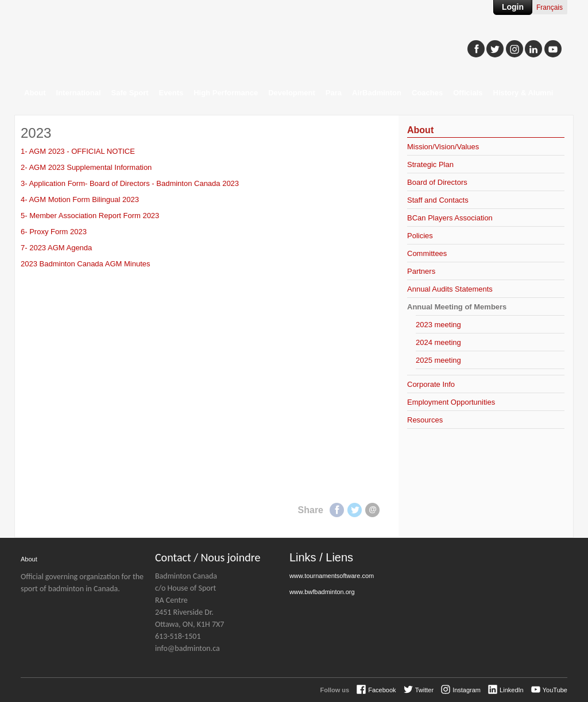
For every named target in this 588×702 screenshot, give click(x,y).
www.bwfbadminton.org (322, 592)
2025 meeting (438, 360)
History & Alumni (523, 93)
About (35, 93)
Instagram (467, 690)
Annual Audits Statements (450, 289)
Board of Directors (437, 182)
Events (171, 93)
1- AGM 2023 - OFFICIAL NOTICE (78, 151)
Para (334, 93)
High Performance (226, 93)
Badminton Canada (130, 44)
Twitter (355, 510)
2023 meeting (438, 325)
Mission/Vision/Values (443, 147)
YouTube (555, 690)
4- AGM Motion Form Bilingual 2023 (80, 199)
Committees (427, 253)
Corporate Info (431, 384)
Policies (420, 236)
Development (292, 93)
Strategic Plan (430, 164)
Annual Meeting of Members (457, 307)
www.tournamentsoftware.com (332, 576)
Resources (425, 420)
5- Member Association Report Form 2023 (90, 216)
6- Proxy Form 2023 (54, 232)
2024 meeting (438, 342)
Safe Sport (130, 93)
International (79, 93)
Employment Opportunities (451, 402)
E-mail (372, 510)
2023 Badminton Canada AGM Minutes (85, 264)
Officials (468, 93)
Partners (421, 271)
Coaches (427, 93)
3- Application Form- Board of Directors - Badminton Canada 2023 (130, 183)
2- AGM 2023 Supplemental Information (86, 167)
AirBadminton (377, 93)
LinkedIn (512, 690)
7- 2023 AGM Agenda (56, 248)
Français (550, 7)
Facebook (337, 510)
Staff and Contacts (438, 200)
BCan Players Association (450, 218)
